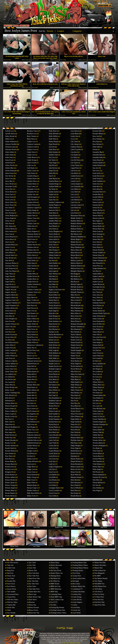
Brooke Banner (10, 493)
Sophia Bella (97, 274)
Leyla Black (75, 134)
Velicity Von (97, 438)
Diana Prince (31, 369)
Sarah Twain (97, 179)
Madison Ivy (75, 226)
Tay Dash (96, 350)
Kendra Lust (53, 364)
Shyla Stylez (97, 237)
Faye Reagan (31, 427)
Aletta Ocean (9, 173)
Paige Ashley (75, 419)
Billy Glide (9, 422)
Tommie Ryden (98, 395)
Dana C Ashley (32, 300)
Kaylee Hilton (53, 337)
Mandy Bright (75, 239)
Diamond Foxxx (32, 358)
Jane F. (51, 176)
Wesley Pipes (97, 467)
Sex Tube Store (34, 584)
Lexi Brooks (53, 480)
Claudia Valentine (33, 284)
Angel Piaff (9, 282)
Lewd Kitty (76, 608)
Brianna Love (10, 469)
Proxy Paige (75, 448)
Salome (95, 149)
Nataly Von (74, 356)
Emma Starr (31, 398)
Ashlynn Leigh (10, 361)
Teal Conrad (97, 358)
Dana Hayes (31, 305)
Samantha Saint (98, 157)
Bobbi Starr (9, 438)
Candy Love (31, 155)
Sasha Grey (96, 184)
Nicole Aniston (76, 366)
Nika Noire (74, 372)
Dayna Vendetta (32, 340)
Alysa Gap (9, 234)
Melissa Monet (76, 263)
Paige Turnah (75, 422)
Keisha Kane (53, 342)
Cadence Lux (31, 142)
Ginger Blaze (31, 467)
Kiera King (53, 387)
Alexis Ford (9, 197)
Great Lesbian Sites (79, 578)
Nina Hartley (75, 393)
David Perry (31, 337)
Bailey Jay (9, 390)
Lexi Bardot (53, 475)
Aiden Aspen (9, 155)
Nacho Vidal (75, 335)
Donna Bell (31, 374)
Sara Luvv (96, 171)
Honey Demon (54, 142)
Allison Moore (10, 229)
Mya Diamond (75, 329)
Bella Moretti (9, 395)
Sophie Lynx (97, 282)
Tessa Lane (96, 374)
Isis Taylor (52, 160)
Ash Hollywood (10, 342)
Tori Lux (95, 403)
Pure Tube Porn (34, 576)
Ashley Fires (9, 348)
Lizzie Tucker (75, 165)
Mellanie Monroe (76, 266)
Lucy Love (74, 197)
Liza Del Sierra (76, 160)
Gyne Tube (32, 568)
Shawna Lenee (97, 218)
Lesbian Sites (77, 594)
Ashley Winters (10, 356)
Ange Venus (9, 274)
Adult (9, 610)
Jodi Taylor (53, 247)
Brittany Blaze (10, 490)
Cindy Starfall (32, 266)
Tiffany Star (96, 390)
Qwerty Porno (12, 589)
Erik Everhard (32, 411)
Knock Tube (33, 570)
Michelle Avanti (76, 287)
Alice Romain (10, 213)
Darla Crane (31, 332)
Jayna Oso (52, 200)
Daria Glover (31, 329)
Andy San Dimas (11, 271)
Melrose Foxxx (76, 268)
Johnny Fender (54, 255)
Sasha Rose (96, 186)
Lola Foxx (74, 171)
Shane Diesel (97, 213)
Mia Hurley (74, 276)
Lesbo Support (77, 602)
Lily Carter (74, 142)
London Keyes (75, 176)
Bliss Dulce (9, 430)
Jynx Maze (52, 284)
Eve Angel (30, 419)
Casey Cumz (31, 186)
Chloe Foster (31, 239)
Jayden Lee (53, 194)
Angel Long (9, 279)
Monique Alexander (77, 324)
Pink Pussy (74, 443)
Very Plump (98, 581)
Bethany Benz (10, 403)
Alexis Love (9, 200)
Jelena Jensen (53, 208)
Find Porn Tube (99, 602)
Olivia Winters (75, 416)
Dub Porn (104, 527)
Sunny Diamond (98, 316)
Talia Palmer (97, 329)
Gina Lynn (30, 464)
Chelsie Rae (31, 226)
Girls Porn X (99, 592)
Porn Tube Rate (34, 573)
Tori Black (96, 401)
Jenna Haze (53, 213)
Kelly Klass (53, 348)
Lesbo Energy (77, 597)
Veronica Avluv (98, 440)
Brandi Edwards (10, 440)
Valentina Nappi (98, 422)
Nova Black (75, 406)
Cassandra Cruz (32, 189)
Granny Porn (77, 576)
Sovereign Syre (98, 287)
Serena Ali (96, 208)
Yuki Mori (96, 480)
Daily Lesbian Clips (57, 600)
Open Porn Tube (100, 605)
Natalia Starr (75, 348)
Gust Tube (32, 565)
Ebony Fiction (33, 610)
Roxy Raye (96, 142)
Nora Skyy (74, 403)
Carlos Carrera (32, 171)
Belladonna (9, 401)
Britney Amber (10, 477)
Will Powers (97, 472)
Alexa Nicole (9, 184)
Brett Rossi (9, 459)
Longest (61, 31)
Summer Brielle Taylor (100, 313)
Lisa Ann (74, 152)
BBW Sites (54, 592)
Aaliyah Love (10, 131)
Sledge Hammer (98, 268)
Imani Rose (53, 149)
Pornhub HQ (59, 546)
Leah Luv (52, 464)
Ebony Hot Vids (34, 613)
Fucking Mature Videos (80, 565)
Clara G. (30, 271)
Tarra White (96, 340)
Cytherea (30, 295)
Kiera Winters (53, 390)
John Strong (53, 250)
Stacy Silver (96, 298)
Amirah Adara (10, 255)
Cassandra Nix (32, 192)
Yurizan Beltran (98, 483)
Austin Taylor (10, 372)
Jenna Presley (53, 216)
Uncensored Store (13, 594)
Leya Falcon (75, 131)
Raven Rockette (76, 464)
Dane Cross (31, 311)
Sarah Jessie (96, 173)
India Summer (53, 152)
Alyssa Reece (10, 239)
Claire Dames (31, 268)
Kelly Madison (54, 353)
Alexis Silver (9, 202)
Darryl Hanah (31, 335)
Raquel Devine (76, 461)
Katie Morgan (53, 316)
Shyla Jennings (97, 234)
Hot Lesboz (76, 584)
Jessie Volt (52, 245)
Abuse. (78, 643)
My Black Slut (55, 578)
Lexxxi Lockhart (54, 490)
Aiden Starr (9, 157)
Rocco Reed (75, 485)
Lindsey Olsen (75, 147)
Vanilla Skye (97, 435)
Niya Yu (73, 401)
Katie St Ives (53, 319)
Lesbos (75, 605)
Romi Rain (74, 490)
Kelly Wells (53, 358)
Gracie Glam (31, 472)
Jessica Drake (53, 234)
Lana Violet (53, 443)
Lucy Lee (74, 194)
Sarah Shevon (97, 176)
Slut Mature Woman (101, 578)
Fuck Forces (81, 546)
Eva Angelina (31, 414)
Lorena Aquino (76, 184)
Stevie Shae (96, 308)
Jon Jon (51, 261)
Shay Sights (96, 221)
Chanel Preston (32, 205)
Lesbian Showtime (79, 592)
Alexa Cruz (9, 179)
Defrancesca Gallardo (34, 345)
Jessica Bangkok (54, 231)
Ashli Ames (9, 358)
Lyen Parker (75, 208)
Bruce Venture (32, 136)
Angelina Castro (10, 300)
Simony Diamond (98, 258)
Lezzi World (77, 613)
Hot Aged (76, 581)
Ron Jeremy (75, 493)
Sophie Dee (96, 279)
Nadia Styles (75, 337)
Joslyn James (53, 268)
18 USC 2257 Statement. (69, 643)
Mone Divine (75, 321)
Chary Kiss (31, 221)
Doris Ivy (30, 382)
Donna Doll (31, 377)
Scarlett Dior (97, 194)
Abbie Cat (8, 139)
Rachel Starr (75, 453)
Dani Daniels (31, 313)
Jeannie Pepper (54, 205)
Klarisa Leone (53, 411)
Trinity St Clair (97, 416)
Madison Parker (76, 229)
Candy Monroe (32, 157)
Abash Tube (11, 608)
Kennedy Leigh (54, 369)
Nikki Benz (74, 377)
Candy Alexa (31, 152)
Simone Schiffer (98, 253)
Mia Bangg (74, 274)
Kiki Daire (52, 393)
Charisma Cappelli (33, 208)
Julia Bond (52, 279)
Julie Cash (52, 282)
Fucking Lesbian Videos (59, 613)
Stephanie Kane (98, 303)
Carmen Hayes (32, 179)
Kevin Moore (53, 374)
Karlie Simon (53, 303)
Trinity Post (96, 414)
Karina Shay (53, 300)
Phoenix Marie (76, 438)
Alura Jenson (9, 231)
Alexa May (9, 181)
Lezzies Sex (76, 610)
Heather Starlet (32, 490)
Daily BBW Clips (56, 597)
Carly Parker (31, 173)
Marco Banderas (76, 247)
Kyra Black (53, 432)
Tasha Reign (97, 342)
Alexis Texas (9, 205)
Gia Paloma (31, 453)
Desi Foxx (30, 353)
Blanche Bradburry (11, 427)
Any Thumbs (11, 613)
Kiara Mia (52, 382)
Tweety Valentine (98, 419)
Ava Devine (9, 379)
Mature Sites (99, 568)
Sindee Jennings (98, 261)
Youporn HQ (11, 605)
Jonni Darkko (53, 263)
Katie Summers (54, 321)
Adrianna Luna (10, 147)
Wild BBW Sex (99, 584)
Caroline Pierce (32, 181)
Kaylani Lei (53, 332)
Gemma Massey (32, 446)
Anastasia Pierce (11, 266)
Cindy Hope (31, 263)
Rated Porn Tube (34, 578)
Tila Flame (96, 393)
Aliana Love (9, 210)
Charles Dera (31, 216)
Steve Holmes (97, 305)
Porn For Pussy (99, 594)
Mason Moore (75, 255)
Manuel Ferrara (76, 245)
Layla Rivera (53, 456)
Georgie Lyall (31, 451)
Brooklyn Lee (31, 134)
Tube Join (37, 527)
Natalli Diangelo (76, 350)
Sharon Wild (97, 216)
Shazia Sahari (97, 223)
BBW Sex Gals (56, 586)
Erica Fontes (31, 406)
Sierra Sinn (96, 242)
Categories (77, 31)
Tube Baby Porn (34, 589)
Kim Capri (52, 395)
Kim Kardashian (54, 398)
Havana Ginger (32, 488)
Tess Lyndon (97, 372)
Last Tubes (37, 546)
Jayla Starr (52, 197)
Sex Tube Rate (34, 581)
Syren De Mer (97, 324)
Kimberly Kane (54, 403)
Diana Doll (31, 366)
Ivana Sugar (53, 163)
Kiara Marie (53, 379)
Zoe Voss (96, 485)
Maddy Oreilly (76, 218)
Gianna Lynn (31, 459)
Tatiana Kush (97, 345)
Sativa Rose (96, 189)
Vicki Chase (96, 451)
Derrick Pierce (32, 350)
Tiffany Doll (97, 382)
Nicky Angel (75, 364)
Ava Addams (9, 374)
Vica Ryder (96, 448)
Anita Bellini (9, 313)
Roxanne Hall (97, 131)
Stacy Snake (97, 300)
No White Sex (55, 581)
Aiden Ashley (10, 152)
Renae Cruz (75, 472)
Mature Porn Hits (100, 563)
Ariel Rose (9, 332)
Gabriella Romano (33, 443)
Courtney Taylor (32, 292)
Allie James (9, 226)
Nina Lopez (75, 398)
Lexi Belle (52, 477)
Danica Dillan (32, 319)
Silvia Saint (96, 245)
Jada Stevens (53, 168)
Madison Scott (75, 231)
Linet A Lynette (76, 149)
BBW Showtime (56, 589)
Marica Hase (75, 250)
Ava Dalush (9, 377)
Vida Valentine (97, 461)
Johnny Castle (53, 253)
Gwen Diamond (32, 475)
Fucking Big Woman (57, 608)
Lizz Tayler (74, 163)
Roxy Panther (97, 139)
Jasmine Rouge (54, 184)
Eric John (30, 403)
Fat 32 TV (54, 602)
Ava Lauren (9, 382)
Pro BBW (98, 576)
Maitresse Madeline (77, 237)
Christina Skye (32, 250)
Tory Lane (96, 406)
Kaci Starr (52, 287)
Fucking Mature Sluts (80, 563)
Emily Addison (32, 390)
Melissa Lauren (76, 261)
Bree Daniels (9, 453)
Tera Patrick (96, 366)
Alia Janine (9, 208)
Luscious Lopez (76, 205)
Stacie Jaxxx (97, 295)
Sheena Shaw (97, 229)
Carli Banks (31, 168)
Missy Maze (75, 313)
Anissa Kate (9, 311)
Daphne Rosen (32, 327)
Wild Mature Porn (100, 586)
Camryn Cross (32, 149)
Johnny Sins (53, 258)
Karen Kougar (53, 298)
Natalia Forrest (76, 345)
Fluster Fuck (14, 546)
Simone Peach (97, 250)
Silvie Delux (97, 247)
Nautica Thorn (75, 358)
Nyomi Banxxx (76, 409)
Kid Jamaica (53, 385)
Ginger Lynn (31, 469)
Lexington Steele (54, 488)
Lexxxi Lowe (53, 493)
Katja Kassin (53, 324)
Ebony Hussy (55, 563)
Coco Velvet (31, 287)
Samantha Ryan (98, 155)
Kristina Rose (53, 422)
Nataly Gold (75, 353)
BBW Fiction (55, 584)
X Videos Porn (99, 597)
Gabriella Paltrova (33, 440)
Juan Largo (52, 271)
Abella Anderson (11, 142)
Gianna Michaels (32, 461)
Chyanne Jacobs (32, 258)
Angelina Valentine (11, 303)
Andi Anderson (10, 268)
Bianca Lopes (10, 414)
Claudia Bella (31, 274)
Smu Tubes (32, 586)
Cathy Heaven (32, 200)
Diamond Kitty (32, 364)
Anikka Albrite (10, 308)
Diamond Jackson (33, 361)
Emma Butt (31, 393)
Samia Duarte (97, 160)
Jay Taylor (52, 189)
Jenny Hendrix (54, 223)
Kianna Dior (53, 377)
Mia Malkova (75, 279)
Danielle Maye (32, 321)
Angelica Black (10, 295)
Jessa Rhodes (53, 226)
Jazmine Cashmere (55, 202)
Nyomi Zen (74, 411)
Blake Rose (9, 424)
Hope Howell (53, 144)
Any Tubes (32, 563)
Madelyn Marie (76, 221)
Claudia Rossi (32, 282)
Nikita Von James (76, 374)
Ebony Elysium (34, 608)
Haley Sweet (31, 480)
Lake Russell (53, 438)
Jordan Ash (53, 266)
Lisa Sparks (75, 155)
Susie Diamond (98, 321)
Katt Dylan (52, 327)
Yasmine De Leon (98, 477)
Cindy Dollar (31, 261)
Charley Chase (32, 218)
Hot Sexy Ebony (56, 570)
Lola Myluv (75, 173)
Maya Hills (74, 258)
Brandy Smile (10, 448)
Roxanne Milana (98, 134)
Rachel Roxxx (75, 451)
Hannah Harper (32, 485)
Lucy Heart (74, 192)
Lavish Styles (53, 453)
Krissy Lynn (53, 416)
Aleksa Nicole (10, 165)
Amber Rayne (10, 250)
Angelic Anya (10, 290)
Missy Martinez (76, 311)
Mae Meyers (75, 234)
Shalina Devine (98, 210)
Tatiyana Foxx (97, 348)
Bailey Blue (9, 385)
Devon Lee (31, 356)
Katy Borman (53, 329)
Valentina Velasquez (99, 424)
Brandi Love (9, 443)
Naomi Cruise (75, 340)
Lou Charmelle (76, 186)
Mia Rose (74, 282)
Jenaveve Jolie (54, 210)
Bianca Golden (10, 411)
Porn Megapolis (100, 573)
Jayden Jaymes (54, 192)
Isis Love (52, 157)
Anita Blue (9, 316)
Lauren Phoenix (54, 451)
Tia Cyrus (96, 377)
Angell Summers (11, 305)
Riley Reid (74, 480)
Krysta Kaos (53, 424)
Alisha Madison (10, 216)
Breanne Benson (10, 451)
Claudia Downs (32, 276)
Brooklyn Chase (32, 131)
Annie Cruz (9, 327)
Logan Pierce (75, 168)
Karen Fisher (53, 295)
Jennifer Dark (53, 218)
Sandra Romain (98, 165)
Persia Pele (74, 430)
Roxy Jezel (96, 136)
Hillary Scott (31, 496)
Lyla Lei (73, 210)
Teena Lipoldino (98, 364)
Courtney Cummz (33, 290)
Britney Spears (10, 483)
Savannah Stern (98, 192)
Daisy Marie (31, 298)
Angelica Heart (10, 298)
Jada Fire (52, 165)
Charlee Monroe (32, 213)
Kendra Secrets (54, 366)
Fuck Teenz (76, 573)
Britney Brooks (10, 480)
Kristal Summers (54, 419)
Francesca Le (31, 432)
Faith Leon (31, 424)
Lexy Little (53, 496)
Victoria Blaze (97, 453)
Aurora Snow (9, 369)
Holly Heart (53, 131)
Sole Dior (96, 271)
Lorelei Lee (74, 181)
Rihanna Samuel (76, 477)
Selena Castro (97, 202)
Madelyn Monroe (76, 223)
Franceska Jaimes (33, 435)
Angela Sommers (11, 287)
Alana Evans (9, 160)
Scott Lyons (96, 200)
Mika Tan (74, 295)
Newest (50, 31)
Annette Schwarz (11, 324)
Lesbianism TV (78, 589)
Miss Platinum (75, 308)
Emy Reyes (31, 401)
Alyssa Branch (10, 237)
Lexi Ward (52, 485)
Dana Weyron (31, 308)
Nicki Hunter (75, 361)
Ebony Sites (55, 568)
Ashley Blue (9, 345)
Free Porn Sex (99, 600)
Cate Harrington (32, 197)
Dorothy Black (32, 385)
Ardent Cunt (59, 527)
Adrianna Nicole (11, 149)
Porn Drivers (104, 546)
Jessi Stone (52, 229)
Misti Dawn (75, 319)
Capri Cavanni (32, 163)
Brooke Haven (10, 496)
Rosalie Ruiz (75, 496)
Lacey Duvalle (54, 435)
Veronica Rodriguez (99, 446)
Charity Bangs (32, 210)
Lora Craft (74, 179)
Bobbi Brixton (10, 435)
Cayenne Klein (32, 202)
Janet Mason (53, 179)
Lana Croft (52, 440)
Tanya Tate (96, 335)
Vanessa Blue (97, 430)
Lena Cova (52, 472)
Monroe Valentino (77, 327)
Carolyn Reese (32, 184)
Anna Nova (9, 321)
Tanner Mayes (97, 332)
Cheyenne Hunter (33, 234)
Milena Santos (75, 298)
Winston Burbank (98, 475)
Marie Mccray (75, 253)
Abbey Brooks (10, 136)
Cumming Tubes (56, 594)
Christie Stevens (32, 245)
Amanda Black (10, 245)
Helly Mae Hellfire (33, 493)
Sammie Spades (98, 163)
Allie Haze (9, 223)
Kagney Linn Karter (55, 290)
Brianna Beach (10, 464)
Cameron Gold (32, 147)
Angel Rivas (9, 284)
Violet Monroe (97, 464)
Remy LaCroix (76, 469)
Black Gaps (33, 594)
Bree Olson (9, 456)
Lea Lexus (52, 459)
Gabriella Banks (32, 438)
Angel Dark (9, 276)
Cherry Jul (30, 229)
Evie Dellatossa (32, 422)
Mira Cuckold (75, 300)
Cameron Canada (33, 144)
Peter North (74, 432)
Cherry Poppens (32, 231)
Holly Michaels (54, 134)
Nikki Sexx (74, 387)
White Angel (97, 469)
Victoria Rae (97, 456)
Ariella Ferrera (10, 335)
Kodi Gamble (53, 414)
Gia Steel (30, 456)
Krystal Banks (53, 427)
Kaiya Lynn (53, 292)
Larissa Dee (53, 446)
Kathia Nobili (53, 308)
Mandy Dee (75, 242)
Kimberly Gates (54, 401)
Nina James (74, 395)
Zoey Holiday (97, 488)
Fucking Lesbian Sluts (58, 610)
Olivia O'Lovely (76, 414)
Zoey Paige (96, 490)
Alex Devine (9, 176)
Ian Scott (52, 147)
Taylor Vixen (97, 353)
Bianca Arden (10, 409)
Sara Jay (95, 168)
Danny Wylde (31, 324)
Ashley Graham (10, 350)
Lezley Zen (74, 136)
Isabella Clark (53, 155)
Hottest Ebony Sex (57, 573)
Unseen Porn (11, 597)
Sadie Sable (96, 147)
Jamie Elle (52, 173)
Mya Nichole (75, 332)
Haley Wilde (31, 483)
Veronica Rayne (98, 443)
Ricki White (75, 475)
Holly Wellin (53, 136)
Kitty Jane (52, 409)
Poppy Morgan (76, 446)
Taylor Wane (97, 356)
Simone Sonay (97, 255)
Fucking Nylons (78, 570)
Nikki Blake (75, 379)
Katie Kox (52, 313)
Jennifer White (54, 221)
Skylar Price (97, 266)
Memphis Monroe (77, 271)
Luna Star (74, 202)
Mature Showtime (100, 565)
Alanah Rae (9, 163)
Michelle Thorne (76, 292)
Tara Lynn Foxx (98, 337)
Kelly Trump (53, 356)
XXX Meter (98, 589)
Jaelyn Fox (52, 171)
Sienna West (97, 239)
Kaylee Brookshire (55, 335)
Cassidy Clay (31, 194)
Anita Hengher (10, 319)
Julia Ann (52, 276)
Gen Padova (31, 448)
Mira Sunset (75, 303)
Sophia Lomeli (97, 276)
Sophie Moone (97, 284)
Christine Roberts (33, 253)
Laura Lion (53, 448)
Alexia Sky (9, 189)
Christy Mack (31, 255)
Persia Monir (75, 427)
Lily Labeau (75, 144)
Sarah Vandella (97, 181)
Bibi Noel (8, 419)
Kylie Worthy (53, 430)
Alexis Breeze (10, 192)
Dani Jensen (31, 316)
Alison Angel (9, 218)
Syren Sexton (97, 327)
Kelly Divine (53, 345)
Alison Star (9, 221)
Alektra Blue (9, 168)
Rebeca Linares (76, 467)
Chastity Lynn (32, 223)
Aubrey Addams (10, 364)
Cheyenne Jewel (32, 237)
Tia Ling (95, 379)
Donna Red (31, 379)
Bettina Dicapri (10, 406)
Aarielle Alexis (10, 134)
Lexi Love (52, 483)
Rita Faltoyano (76, 483)
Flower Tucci (31, 430)
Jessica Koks (53, 239)
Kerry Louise (53, 372)
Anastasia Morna (11, 263)
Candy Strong (31, 160)
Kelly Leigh (53, 350)
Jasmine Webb (54, 186)
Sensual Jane (97, 205)
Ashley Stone (9, 353)
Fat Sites (54, 605)
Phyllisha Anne (76, 440)
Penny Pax (74, 424)
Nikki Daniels (75, 382)
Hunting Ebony (56, 576)
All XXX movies (14, 527)
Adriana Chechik (11, 144)
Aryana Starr (9, 337)
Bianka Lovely (10, 416)
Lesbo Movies (77, 600)
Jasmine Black (54, 181)
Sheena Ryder (97, 226)
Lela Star (52, 469)
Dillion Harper (32, 372)
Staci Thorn (96, 292)
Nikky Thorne (75, 390)
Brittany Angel (10, 488)
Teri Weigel (96, 369)
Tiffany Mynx (97, 385)
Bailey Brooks (10, 387)
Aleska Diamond (11, 171)
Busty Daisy (31, 139)
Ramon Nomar (76, 459)
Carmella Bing (32, 176)
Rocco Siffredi (75, 488)
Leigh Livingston (54, 467)
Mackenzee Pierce (77, 216)
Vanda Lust (96, 427)
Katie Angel (53, 311)
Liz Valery (74, 157)
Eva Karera (31, 416)
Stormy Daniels (98, 311)
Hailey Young (31, 477)
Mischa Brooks (76, 305)
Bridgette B (9, 472)
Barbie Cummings (11, 393)
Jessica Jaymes (54, 237)
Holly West (53, 139)
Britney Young (10, 485)
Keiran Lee (53, 340)
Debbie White (32, 342)
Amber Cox (9, 247)
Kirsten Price (53, 406)
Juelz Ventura (53, 274)
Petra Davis (74, 435)
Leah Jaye (52, 461)
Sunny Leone (97, 319)
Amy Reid (9, 261)
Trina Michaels (97, 409)
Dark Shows (33, 600)
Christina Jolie (32, 247)
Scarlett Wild (97, 197)
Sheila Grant (97, 231)
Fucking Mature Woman (80, 568)
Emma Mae (31, 395)
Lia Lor (73, 139)
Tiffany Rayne (97, 387)
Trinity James (97, 411)
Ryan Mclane (97, 144)
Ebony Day (32, 605)
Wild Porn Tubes (12, 600)
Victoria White (97, 459)
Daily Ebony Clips (35, 597)
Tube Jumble (11, 592)
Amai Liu (8, 242)
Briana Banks (10, 461)
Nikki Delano (75, 385)
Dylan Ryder (31, 387)
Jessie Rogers (53, 242)
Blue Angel (9, 432)
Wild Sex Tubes (12, 602)
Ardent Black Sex (35, 592)
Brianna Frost (10, 467)
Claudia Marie (32, 279)
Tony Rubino (97, 398)
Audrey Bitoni (10, 366)
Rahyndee (74, 456)
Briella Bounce (10, 475)
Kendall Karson (54, 361)
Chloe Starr (31, 242)
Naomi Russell (76, 342)
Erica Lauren (31, 409)
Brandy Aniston (10, 446)
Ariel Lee (8, 329)
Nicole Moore (75, 369)
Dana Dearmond (32, 303)
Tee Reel (95, 361)
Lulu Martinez (75, 200)
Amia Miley (9, 253)
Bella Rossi (9, 398)
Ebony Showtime (56, 565)
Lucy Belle (74, 189)
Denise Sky (31, 348)
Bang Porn (81, 527)
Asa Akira (8, 340)
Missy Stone (75, 316)
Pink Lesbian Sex (100, 570)
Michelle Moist (76, 290)
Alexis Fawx (9, 194)
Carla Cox (30, 165)
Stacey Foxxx (97, 290)
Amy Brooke (9, 258)
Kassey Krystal (54, 305)
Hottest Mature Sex (79, 586)
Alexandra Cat (10, 186)
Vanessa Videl (97, 432)
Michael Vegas (76, 284)
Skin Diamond (97, 263)
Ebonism (32, 602)
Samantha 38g (97, 152)
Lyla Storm (74, 213)
